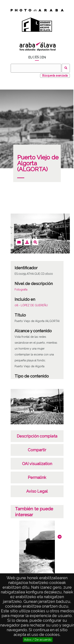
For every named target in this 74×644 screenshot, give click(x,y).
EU (30, 57)
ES (37, 57)
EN (44, 57)
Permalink (37, 477)
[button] (60, 537)
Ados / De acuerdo (38, 640)
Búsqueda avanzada (55, 76)
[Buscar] (36, 68)
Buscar (66, 68)
